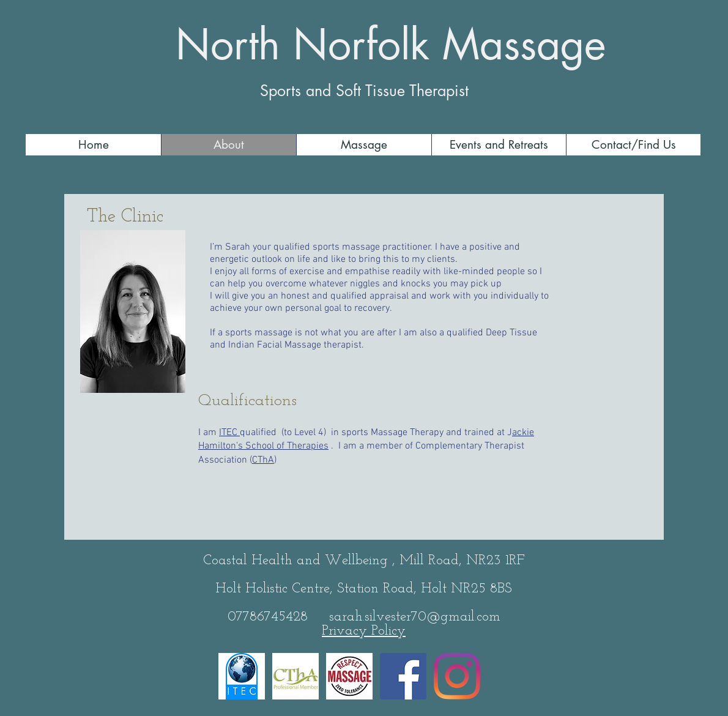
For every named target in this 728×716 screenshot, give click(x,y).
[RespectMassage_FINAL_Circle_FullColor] (349, 676)
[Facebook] (403, 676)
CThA (263, 460)
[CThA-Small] (295, 676)
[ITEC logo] (242, 676)
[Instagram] (457, 676)
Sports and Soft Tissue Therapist (364, 91)
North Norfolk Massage (391, 45)
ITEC (229, 433)
